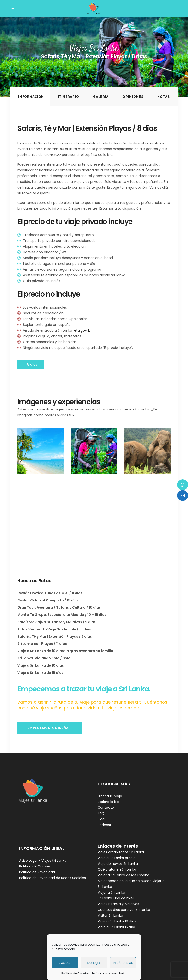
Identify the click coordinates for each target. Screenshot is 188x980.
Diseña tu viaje (110, 796)
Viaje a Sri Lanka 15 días (117, 927)
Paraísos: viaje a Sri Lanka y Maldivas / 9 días (56, 622)
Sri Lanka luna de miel (116, 898)
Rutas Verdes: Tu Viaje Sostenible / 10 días (54, 629)
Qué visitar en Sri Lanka (117, 869)
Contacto (106, 808)
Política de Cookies (75, 973)
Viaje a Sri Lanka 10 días (117, 921)
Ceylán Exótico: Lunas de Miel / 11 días (50, 593)
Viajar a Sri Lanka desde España (123, 875)
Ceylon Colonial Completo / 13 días (48, 600)
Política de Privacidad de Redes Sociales (53, 878)
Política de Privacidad (37, 872)
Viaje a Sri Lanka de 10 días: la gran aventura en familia (65, 651)
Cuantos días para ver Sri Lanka (124, 910)
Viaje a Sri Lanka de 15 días (40, 673)
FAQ (101, 813)
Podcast (104, 825)
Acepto (65, 963)
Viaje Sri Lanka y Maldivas (118, 904)
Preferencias (123, 963)
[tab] (30, 97)
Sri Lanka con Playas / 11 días (42, 644)
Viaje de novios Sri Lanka (118, 864)
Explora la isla (109, 802)
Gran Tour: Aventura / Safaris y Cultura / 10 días (59, 607)
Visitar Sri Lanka (110, 915)
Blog (101, 819)
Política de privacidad (108, 973)
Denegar (94, 963)
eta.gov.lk (82, 330)
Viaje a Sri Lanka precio (117, 858)
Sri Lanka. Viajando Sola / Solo (44, 658)
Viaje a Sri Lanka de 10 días (41, 665)
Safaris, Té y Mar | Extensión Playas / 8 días (55, 636)
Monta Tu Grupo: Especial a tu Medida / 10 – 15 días (62, 615)
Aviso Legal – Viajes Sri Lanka (43, 861)
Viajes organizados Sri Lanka (121, 852)
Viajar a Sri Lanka (111, 892)
